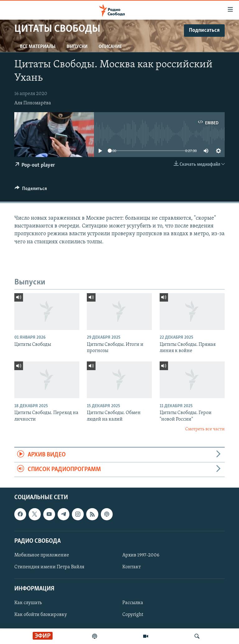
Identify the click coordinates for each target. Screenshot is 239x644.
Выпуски (77, 47)
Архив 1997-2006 (141, 555)
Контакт (131, 567)
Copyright (133, 615)
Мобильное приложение (42, 555)
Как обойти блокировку (41, 615)
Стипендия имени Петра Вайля (49, 567)
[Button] (31, 190)
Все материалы (38, 47)
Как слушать (28, 603)
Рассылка (133, 603)
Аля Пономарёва (33, 103)
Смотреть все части (205, 429)
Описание (110, 47)
